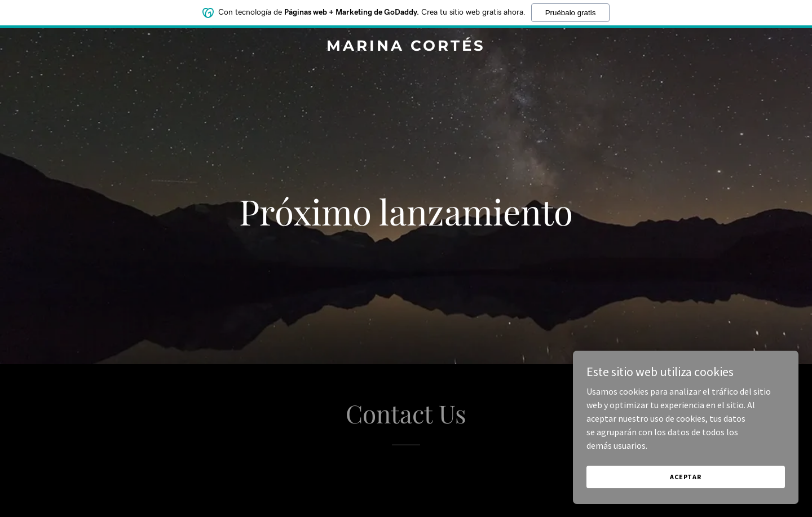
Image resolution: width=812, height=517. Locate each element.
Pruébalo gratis (571, 13)
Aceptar (686, 477)
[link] (406, 47)
